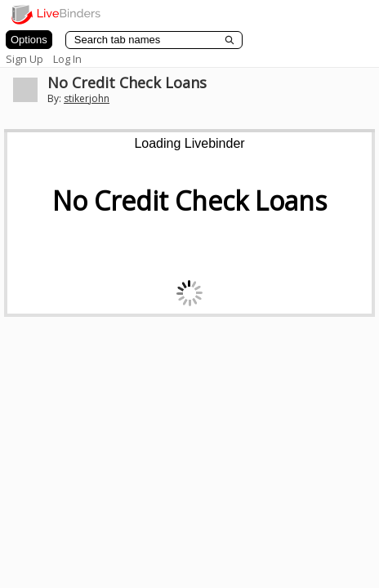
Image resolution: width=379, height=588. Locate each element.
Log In (67, 59)
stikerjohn (87, 98)
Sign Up (25, 59)
